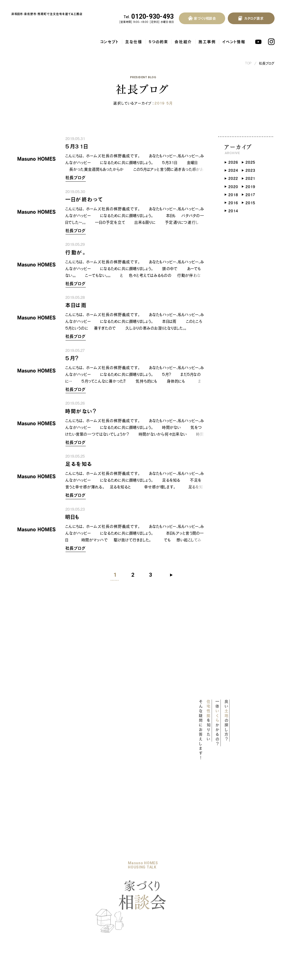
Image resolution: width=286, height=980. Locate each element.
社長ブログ (267, 58)
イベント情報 (234, 37)
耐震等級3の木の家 (34, 885)
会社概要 (73, 902)
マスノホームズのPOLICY (38, 864)
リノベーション (77, 863)
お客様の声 (147, 863)
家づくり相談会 (78, 882)
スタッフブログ (109, 902)
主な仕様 (134, 37)
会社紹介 (183, 37)
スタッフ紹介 (75, 910)
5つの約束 (159, 37)
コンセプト (110, 37)
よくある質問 (148, 854)
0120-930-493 (149, 17)
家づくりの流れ (78, 873)
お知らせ (103, 882)
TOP (249, 58)
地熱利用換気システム (36, 901)
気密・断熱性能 (30, 893)
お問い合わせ (149, 873)
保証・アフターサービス (35, 916)
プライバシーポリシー (156, 882)
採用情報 (73, 920)
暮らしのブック (108, 863)
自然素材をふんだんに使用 (38, 909)
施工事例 (207, 37)
